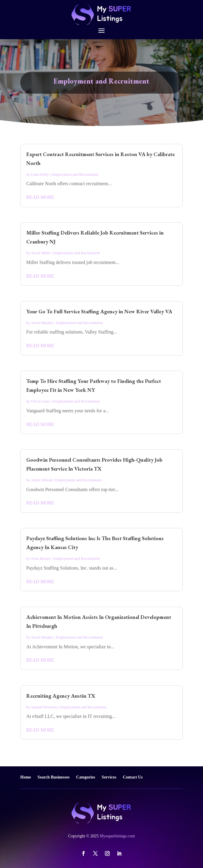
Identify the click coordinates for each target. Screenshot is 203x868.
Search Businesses (54, 777)
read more (40, 197)
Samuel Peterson (44, 707)
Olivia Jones (41, 401)
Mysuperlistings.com (117, 836)
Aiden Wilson (42, 480)
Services (109, 777)
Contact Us (133, 777)
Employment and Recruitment (75, 174)
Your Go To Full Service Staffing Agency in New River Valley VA (99, 311)
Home (26, 777)
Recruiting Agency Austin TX (61, 696)
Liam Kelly (40, 174)
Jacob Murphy (42, 323)
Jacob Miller (41, 253)
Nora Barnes (41, 558)
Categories (86, 777)
